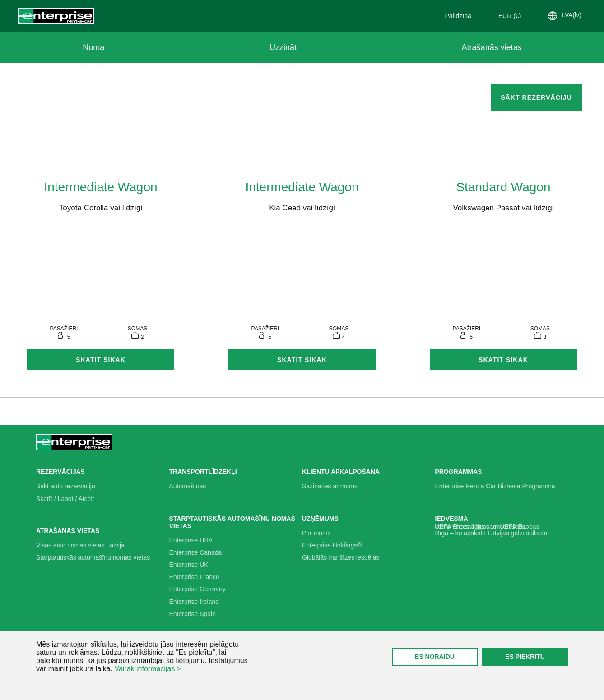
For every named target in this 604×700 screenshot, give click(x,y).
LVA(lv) (565, 16)
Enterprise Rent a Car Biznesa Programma (495, 486)
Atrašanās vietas (492, 47)
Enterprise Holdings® (332, 545)
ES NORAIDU (435, 657)
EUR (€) (510, 16)
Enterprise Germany (197, 589)
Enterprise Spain (193, 614)
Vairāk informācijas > (148, 669)
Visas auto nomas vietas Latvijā (80, 545)
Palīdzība (458, 16)
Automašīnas (188, 486)
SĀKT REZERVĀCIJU (536, 97)
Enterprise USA (191, 540)
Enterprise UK (189, 565)
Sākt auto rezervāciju (66, 486)
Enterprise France (194, 577)
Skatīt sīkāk (101, 360)
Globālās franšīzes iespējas (341, 557)
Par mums (316, 533)
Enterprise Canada (196, 552)
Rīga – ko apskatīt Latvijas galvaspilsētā (491, 533)
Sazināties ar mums (330, 486)
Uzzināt (283, 47)
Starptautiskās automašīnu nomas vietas (93, 557)
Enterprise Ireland (194, 602)
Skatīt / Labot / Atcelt (65, 499)
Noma (93, 47)
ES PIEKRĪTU (525, 657)
